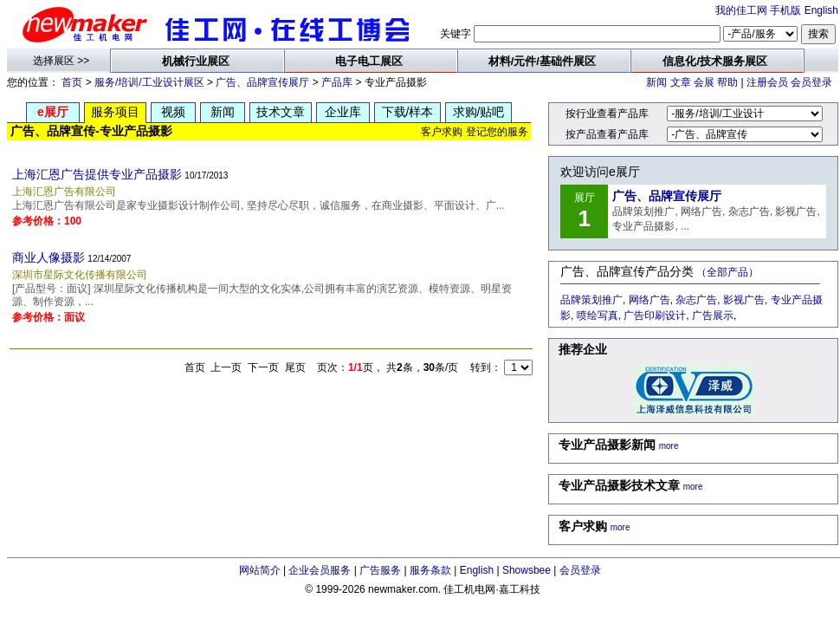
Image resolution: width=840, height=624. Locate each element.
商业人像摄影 (48, 257)
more (669, 446)
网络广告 (649, 300)
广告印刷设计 (655, 315)
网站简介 (260, 570)
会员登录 (811, 82)
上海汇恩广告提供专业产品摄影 (97, 174)
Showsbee (527, 570)
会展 (704, 82)
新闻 (656, 82)
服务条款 (430, 570)
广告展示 (713, 315)
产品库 (337, 82)
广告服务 (380, 570)
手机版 (785, 10)
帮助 (727, 82)
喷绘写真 (598, 315)
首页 (72, 82)
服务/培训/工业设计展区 (149, 82)
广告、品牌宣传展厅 (262, 82)
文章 (681, 82)
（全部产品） (727, 272)
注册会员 (767, 82)
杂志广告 (696, 300)
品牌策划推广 (591, 300)
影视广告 (744, 300)
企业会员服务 (320, 570)
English (821, 10)
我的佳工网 (741, 10)
